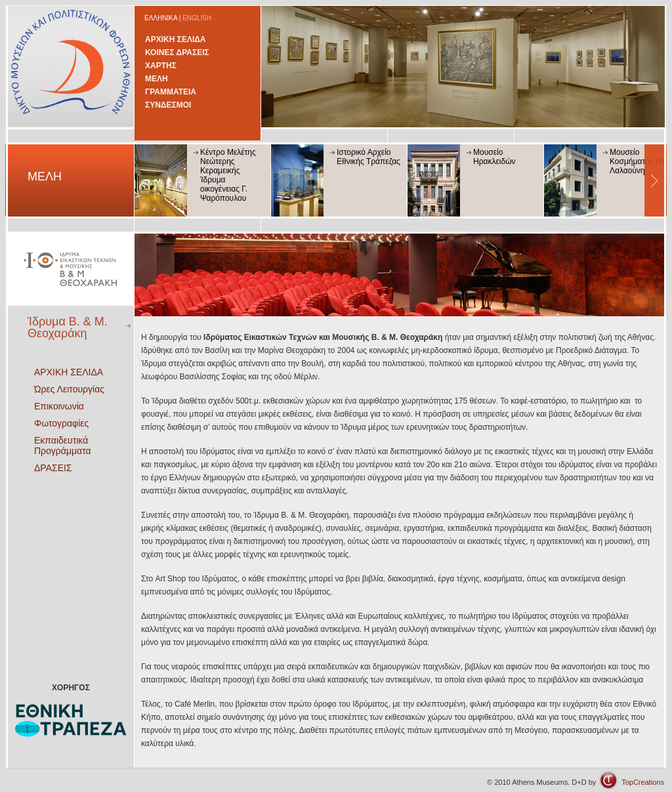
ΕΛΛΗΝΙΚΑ (161, 18)
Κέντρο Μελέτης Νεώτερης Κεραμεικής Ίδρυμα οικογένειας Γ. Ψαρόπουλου (228, 175)
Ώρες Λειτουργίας (69, 389)
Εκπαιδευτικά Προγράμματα (63, 446)
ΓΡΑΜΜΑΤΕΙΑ (171, 92)
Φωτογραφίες (61, 423)
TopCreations (643, 782)
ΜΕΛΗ (157, 79)
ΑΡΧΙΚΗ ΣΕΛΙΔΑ (176, 39)
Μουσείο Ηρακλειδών (494, 157)
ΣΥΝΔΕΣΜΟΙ (168, 105)
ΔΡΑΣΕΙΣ (53, 468)
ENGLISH (197, 18)
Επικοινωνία (59, 406)
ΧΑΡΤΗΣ (161, 66)
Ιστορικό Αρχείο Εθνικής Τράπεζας (368, 157)
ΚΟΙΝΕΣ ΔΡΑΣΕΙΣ (177, 52)
